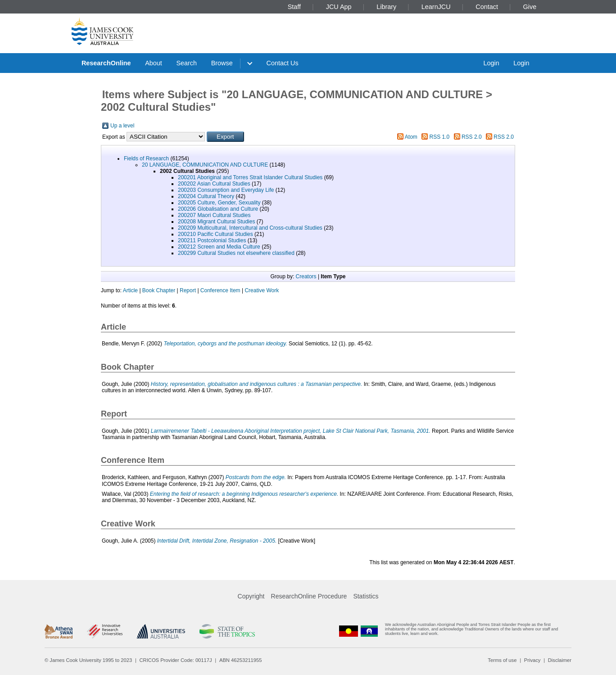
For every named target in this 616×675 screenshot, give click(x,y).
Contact (487, 7)
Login (491, 63)
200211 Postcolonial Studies (212, 240)
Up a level (122, 126)
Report (188, 290)
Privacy (532, 660)
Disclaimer (560, 660)
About (154, 63)
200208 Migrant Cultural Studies (216, 222)
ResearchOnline (106, 63)
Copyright (251, 596)
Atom (411, 137)
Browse (222, 63)
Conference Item (220, 290)
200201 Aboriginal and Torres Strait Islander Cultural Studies (250, 177)
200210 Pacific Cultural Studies (215, 234)
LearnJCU (436, 7)
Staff (294, 7)
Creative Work (262, 290)
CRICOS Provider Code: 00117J (176, 660)
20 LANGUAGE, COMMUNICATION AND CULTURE (205, 165)
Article (130, 290)
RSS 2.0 (472, 137)
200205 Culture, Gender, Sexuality (219, 203)
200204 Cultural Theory (206, 196)
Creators (306, 276)
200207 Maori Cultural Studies (214, 215)
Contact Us (283, 63)
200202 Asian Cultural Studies (214, 184)
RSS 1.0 (440, 137)
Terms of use (502, 660)
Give (530, 7)
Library (386, 7)
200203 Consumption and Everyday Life (226, 190)
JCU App (339, 7)
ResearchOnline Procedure (309, 596)
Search (186, 63)
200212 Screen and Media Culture (219, 247)
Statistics (366, 596)
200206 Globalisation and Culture (218, 209)
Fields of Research (146, 159)
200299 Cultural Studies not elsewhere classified (236, 253)
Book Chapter (159, 290)
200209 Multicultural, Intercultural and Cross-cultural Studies (250, 228)
